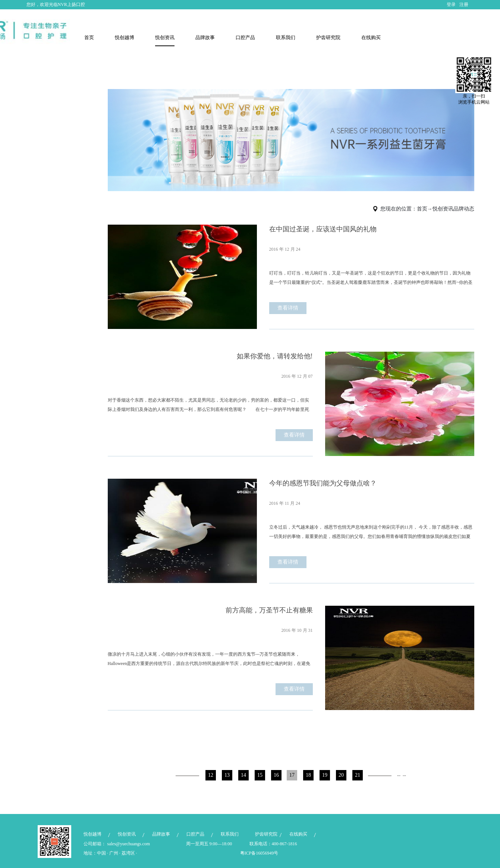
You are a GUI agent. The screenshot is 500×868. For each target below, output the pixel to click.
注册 (464, 4)
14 (243, 775)
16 (276, 775)
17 (292, 775)
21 (358, 775)
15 (260, 775)
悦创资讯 (443, 209)
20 (341, 775)
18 (308, 775)
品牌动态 (464, 209)
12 (211, 775)
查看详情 (288, 308)
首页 (89, 37)
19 (325, 775)
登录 (451, 4)
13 (227, 775)
